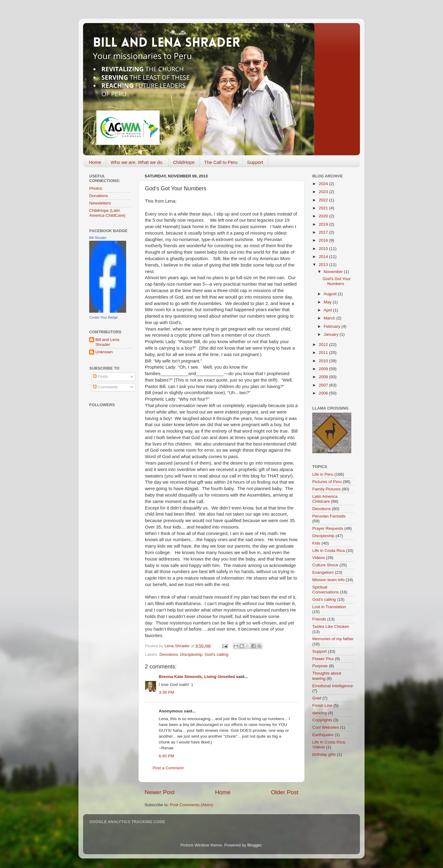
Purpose (320, 666)
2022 (324, 200)
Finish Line (322, 705)
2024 (324, 184)
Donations (99, 196)
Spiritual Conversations (325, 590)
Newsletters (100, 203)
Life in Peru (323, 474)
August (331, 294)
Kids (316, 543)
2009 (324, 369)
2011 (324, 353)
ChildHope (184, 162)
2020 (324, 216)
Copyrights (322, 720)
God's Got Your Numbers (337, 281)
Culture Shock (325, 565)
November (334, 272)
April (328, 310)
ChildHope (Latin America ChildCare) (107, 213)
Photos (96, 188)
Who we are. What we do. (137, 162)
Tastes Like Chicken (331, 626)
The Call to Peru (221, 162)
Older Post (285, 792)
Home (95, 162)
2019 (324, 224)
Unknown (104, 352)
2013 (324, 265)
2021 (324, 208)
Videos (319, 558)
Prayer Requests (328, 528)
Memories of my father (333, 639)
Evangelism (323, 572)
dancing (319, 713)
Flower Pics (323, 659)
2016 (324, 240)
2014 (324, 257)
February (333, 326)
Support (255, 162)
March (330, 318)
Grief (317, 698)
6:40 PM (166, 756)
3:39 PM (166, 692)
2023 (324, 192)
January (332, 334)
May (328, 302)
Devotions (169, 654)
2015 (324, 249)
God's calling (216, 654)
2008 (324, 377)
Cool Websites (326, 727)
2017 (324, 232)
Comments (105, 387)
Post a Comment (168, 768)
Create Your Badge (104, 317)
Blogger (254, 845)
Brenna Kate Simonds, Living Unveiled (197, 677)
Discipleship (191, 654)
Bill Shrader (98, 238)
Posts (101, 377)
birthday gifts (324, 754)
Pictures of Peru (327, 482)
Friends (319, 619)
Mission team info (328, 580)
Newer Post (160, 792)
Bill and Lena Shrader (107, 342)
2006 (324, 393)
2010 (324, 361)
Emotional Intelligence (333, 686)
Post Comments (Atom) (192, 805)
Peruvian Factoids (329, 516)
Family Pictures (326, 489)
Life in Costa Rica (329, 551)
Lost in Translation (329, 607)
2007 (324, 385)
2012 (324, 345)
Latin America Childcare (325, 499)
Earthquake (323, 735)
